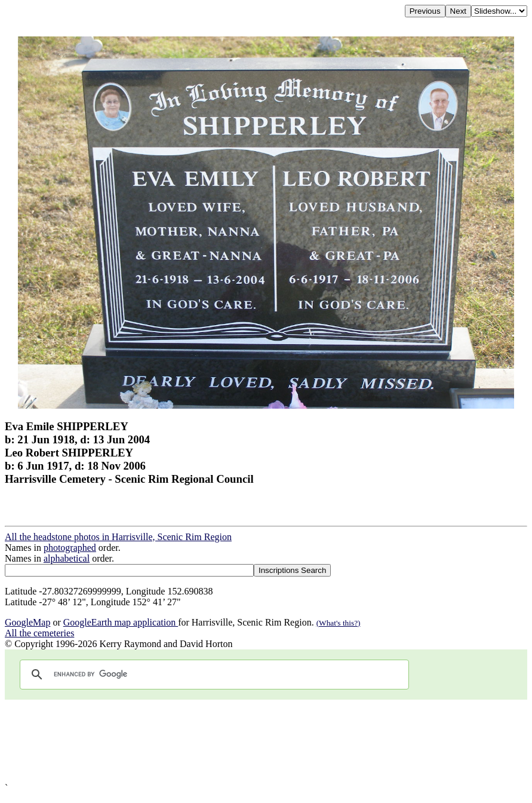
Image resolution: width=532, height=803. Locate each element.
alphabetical (67, 558)
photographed (70, 548)
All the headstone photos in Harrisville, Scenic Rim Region (118, 537)
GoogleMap (27, 622)
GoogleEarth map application (121, 622)
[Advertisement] (266, 741)
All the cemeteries (39, 633)
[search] (213, 675)
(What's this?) (339, 623)
